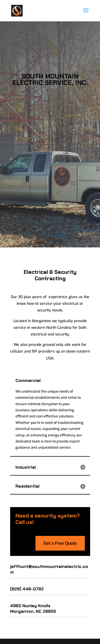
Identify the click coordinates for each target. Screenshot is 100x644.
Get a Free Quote (60, 543)
